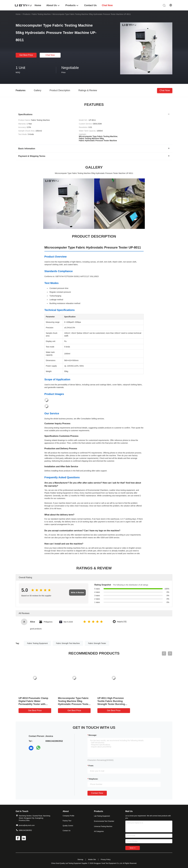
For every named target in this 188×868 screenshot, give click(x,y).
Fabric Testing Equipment (37, 643)
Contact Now (97, 793)
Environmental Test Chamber (104, 821)
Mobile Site (92, 860)
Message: (93, 735)
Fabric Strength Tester (97, 643)
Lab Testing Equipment (102, 816)
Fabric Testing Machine (41, 14)
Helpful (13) (122, 622)
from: (91, 766)
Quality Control (68, 826)
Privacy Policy (106, 860)
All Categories (99, 831)
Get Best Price (26, 55)
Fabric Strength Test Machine (68, 643)
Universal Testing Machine (103, 826)
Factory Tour (67, 821)
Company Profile (68, 816)
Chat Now (50, 55)
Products (26, 14)
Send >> (133, 848)
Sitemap (80, 860)
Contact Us (67, 831)
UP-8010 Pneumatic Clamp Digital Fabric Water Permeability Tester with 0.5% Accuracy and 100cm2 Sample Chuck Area (34, 704)
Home (18, 14)
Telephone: (93, 779)
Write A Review (77, 593)
